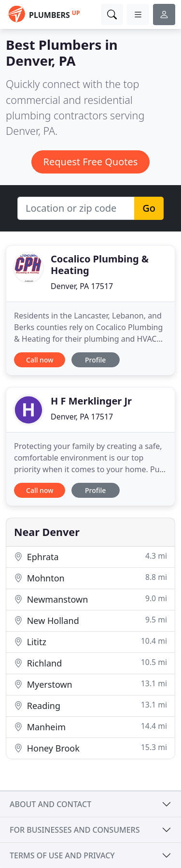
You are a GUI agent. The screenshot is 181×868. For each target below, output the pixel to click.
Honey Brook (90, 748)
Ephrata (90, 557)
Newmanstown (90, 599)
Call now (40, 360)
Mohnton (90, 578)
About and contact (50, 804)
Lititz (90, 642)
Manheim (90, 727)
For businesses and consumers (75, 830)
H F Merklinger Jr (91, 401)
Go (149, 208)
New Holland (90, 620)
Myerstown (90, 684)
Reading (90, 705)
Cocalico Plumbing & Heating (100, 265)
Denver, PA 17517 (82, 286)
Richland (90, 663)
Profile (95, 360)
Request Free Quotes (91, 162)
